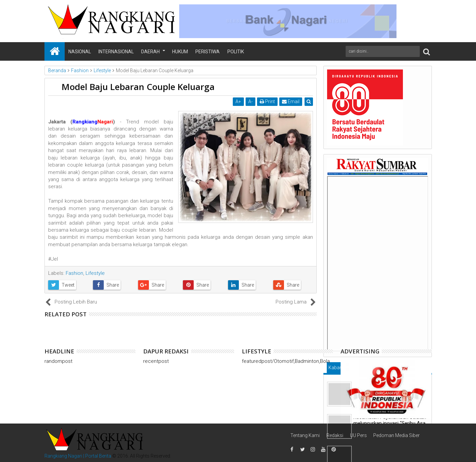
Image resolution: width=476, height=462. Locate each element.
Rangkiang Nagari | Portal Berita (78, 456)
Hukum (180, 52)
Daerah (150, 52)
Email (291, 102)
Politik (236, 52)
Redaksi (335, 435)
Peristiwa (208, 52)
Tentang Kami (305, 435)
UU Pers (358, 435)
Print (267, 102)
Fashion (74, 273)
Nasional (80, 52)
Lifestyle (95, 273)
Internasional (116, 52)
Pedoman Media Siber (396, 435)
